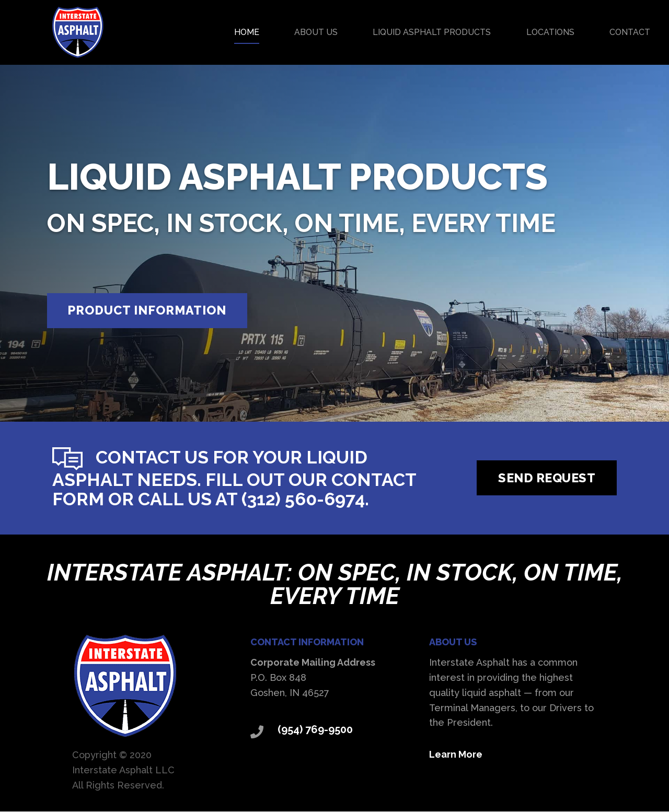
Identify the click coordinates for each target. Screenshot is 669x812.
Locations (550, 32)
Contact (630, 32)
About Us (316, 32)
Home (247, 32)
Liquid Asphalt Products (432, 32)
